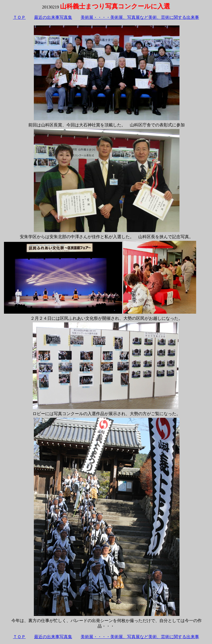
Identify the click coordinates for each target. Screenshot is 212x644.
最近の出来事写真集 (53, 17)
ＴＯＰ (19, 17)
